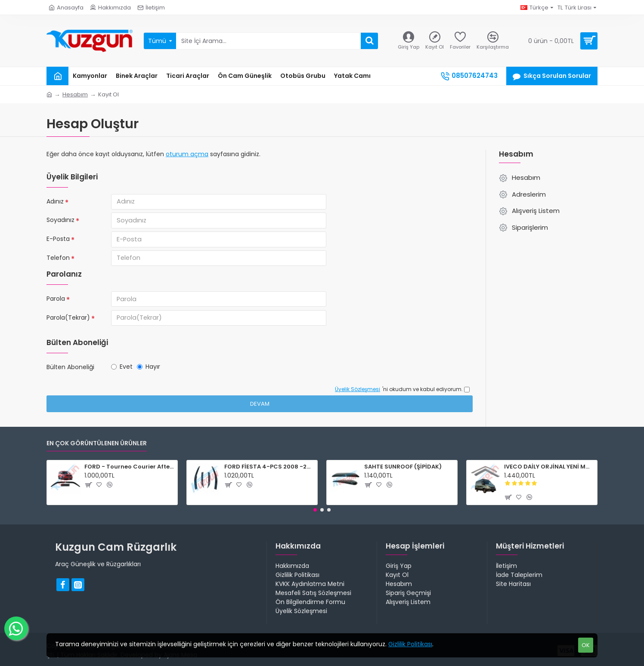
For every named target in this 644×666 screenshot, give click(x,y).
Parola (56, 302)
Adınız (55, 201)
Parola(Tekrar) (68, 322)
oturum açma (187, 154)
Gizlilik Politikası (410, 644)
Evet (122, 373)
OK (586, 645)
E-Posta (58, 241)
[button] (315, 510)
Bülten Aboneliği (70, 373)
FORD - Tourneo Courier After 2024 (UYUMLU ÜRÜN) (129, 467)
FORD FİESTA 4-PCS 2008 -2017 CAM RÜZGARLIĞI (269, 467)
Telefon (58, 261)
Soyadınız (60, 221)
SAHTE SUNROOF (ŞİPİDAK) (403, 467)
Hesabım (75, 94)
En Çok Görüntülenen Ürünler (97, 444)
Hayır (149, 373)
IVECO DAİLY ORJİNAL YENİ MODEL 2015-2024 (549, 467)
